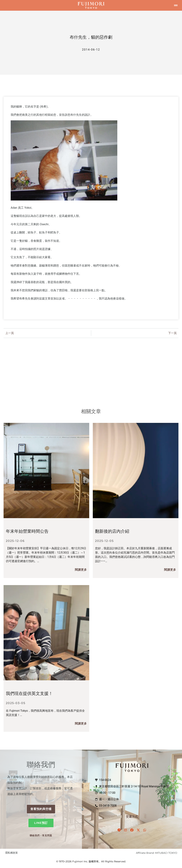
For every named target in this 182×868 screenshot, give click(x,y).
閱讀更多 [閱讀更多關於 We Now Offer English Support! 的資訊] (81, 724)
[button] (176, 5)
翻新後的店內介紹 (112, 531)
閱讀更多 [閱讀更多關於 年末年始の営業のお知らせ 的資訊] (81, 570)
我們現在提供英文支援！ (29, 693)
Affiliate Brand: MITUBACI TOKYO (157, 853)
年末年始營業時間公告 (27, 531)
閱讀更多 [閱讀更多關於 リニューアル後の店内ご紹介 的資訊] (170, 570)
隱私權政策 (12, 853)
